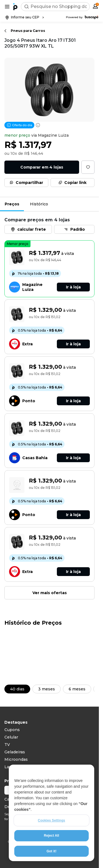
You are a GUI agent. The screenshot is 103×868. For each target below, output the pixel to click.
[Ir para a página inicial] (15, 7)
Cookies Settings (51, 833)
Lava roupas (16, 767)
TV (7, 745)
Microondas (16, 759)
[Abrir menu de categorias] (7, 7)
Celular (11, 737)
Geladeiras (15, 752)
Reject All (51, 848)
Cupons (12, 730)
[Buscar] (27, 7)
